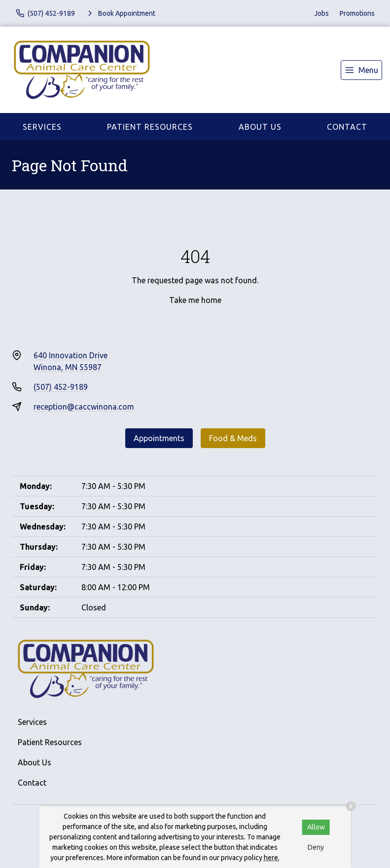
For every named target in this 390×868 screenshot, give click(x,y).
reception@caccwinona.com (84, 407)
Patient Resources (150, 127)
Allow (316, 827)
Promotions (357, 13)
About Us (260, 127)
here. (272, 858)
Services (42, 127)
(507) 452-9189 (61, 387)
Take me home (195, 300)
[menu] (361, 70)
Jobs (321, 13)
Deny (316, 847)
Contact (347, 127)
